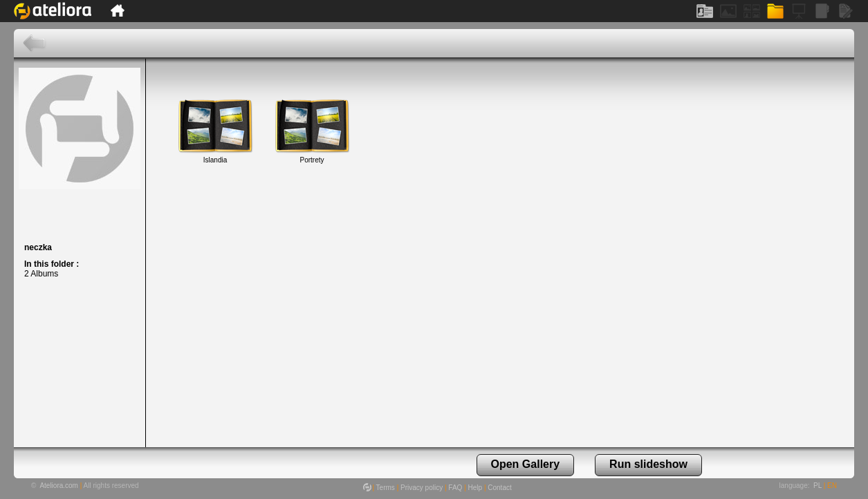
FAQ (455, 488)
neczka (38, 247)
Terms (386, 488)
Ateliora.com (59, 486)
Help (475, 488)
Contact (499, 488)
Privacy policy (422, 488)
